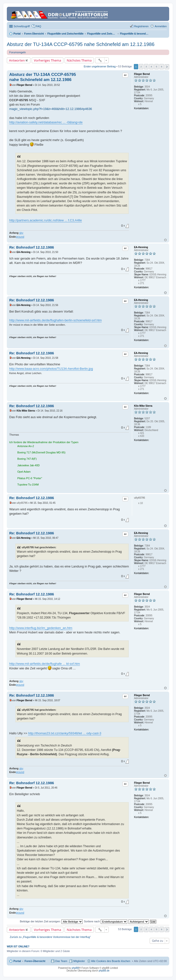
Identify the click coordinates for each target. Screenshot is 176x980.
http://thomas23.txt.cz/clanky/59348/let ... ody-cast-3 (65, 733)
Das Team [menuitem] (61, 961)
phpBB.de (104, 971)
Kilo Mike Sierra (143, 406)
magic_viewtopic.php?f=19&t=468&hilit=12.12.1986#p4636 (51, 109)
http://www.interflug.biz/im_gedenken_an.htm (41, 628)
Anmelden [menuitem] (161, 26)
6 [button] (162, 67)
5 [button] (156, 67)
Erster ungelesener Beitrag (100, 66)
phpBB (75, 968)
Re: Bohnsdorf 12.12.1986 (32, 247)
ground (20, 237)
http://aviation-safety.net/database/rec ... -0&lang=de (46, 122)
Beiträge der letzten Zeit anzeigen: (51, 921)
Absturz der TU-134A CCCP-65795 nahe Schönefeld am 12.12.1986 (81, 44)
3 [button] (146, 67)
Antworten (17, 60)
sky (21, 233)
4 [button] (151, 67)
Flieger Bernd (142, 74)
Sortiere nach (105, 921)
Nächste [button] (167, 67)
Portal (17, 34)
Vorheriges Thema (48, 60)
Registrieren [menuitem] (141, 26)
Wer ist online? (18, 946)
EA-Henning (141, 247)
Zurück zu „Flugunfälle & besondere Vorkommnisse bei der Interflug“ (50, 937)
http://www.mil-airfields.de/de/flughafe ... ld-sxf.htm (45, 664)
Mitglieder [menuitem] (79, 961)
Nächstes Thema (79, 60)
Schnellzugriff (22, 26)
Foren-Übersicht (35, 961)
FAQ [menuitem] (39, 26)
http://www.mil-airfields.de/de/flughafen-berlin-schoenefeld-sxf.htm (55, 320)
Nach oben (165, 240)
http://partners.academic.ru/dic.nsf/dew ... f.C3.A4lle (46, 220)
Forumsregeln (18, 52)
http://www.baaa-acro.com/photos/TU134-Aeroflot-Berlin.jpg (51, 369)
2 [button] (141, 67)
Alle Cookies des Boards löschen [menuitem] (111, 961)
